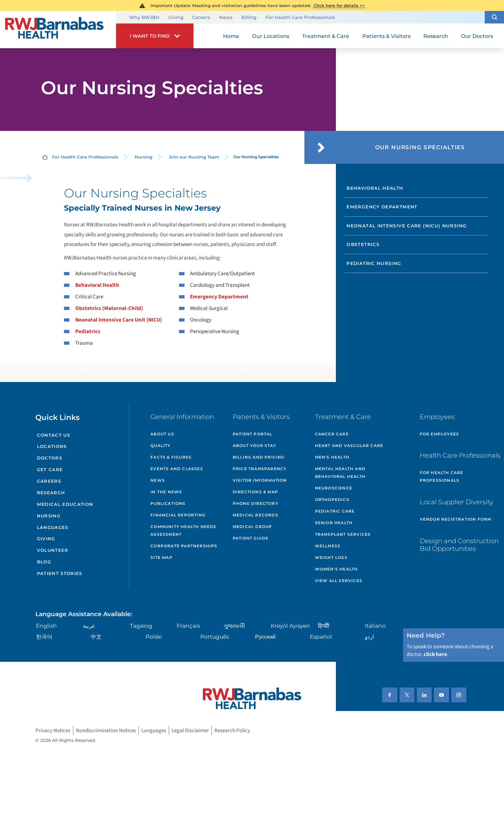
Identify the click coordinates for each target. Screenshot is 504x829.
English (46, 626)
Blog (44, 562)
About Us (162, 434)
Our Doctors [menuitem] (477, 36)
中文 (96, 637)
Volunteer (53, 550)
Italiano (375, 626)
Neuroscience (334, 488)
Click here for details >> (339, 5)
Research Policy (232, 730)
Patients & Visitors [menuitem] (386, 36)
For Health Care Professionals (300, 18)
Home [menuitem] (231, 36)
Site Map (162, 557)
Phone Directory (256, 503)
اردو (369, 637)
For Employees (440, 434)
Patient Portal (253, 434)
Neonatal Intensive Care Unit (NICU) (119, 320)
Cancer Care (332, 434)
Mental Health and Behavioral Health (340, 473)
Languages (53, 527)
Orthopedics (332, 500)
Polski (154, 637)
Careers (201, 18)
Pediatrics (88, 331)
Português (215, 637)
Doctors (50, 458)
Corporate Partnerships (184, 546)
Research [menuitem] (436, 36)
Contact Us (54, 435)
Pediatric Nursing (374, 263)
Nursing (144, 157)
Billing (249, 18)
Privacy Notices (53, 730)
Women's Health (337, 569)
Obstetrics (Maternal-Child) (109, 308)
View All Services (339, 581)
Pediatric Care (335, 511)
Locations (52, 446)
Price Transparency (260, 469)
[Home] (58, 30)
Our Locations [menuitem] (271, 36)
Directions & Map (255, 492)
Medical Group (252, 527)
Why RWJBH (144, 18)
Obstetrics (363, 244)
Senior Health (334, 523)
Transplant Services (343, 534)
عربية (89, 626)
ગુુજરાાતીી (234, 626)
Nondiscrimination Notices (106, 730)
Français (188, 626)
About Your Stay (254, 446)
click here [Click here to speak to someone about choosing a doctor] (435, 654)
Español (321, 637)
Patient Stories (60, 573)
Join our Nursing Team (194, 157)
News (226, 18)
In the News (166, 492)
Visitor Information (260, 480)
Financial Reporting (178, 515)
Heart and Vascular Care (349, 446)
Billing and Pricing (259, 457)
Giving (176, 18)
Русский (265, 637)
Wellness (328, 546)
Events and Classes (177, 469)
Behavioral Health (97, 285)
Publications (168, 503)
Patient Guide (251, 538)
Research (51, 493)
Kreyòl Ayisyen (290, 626)
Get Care (50, 469)
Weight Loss (331, 557)
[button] (494, 17)
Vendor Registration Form (456, 519)
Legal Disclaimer (190, 730)
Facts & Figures (171, 457)
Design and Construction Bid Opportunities (459, 545)
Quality (160, 446)
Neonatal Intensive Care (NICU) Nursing (407, 226)
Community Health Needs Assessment (183, 530)
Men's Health (332, 457)
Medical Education (65, 504)
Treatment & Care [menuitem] (326, 36)
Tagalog (141, 626)
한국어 (44, 637)
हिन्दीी (324, 626)
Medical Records (256, 515)
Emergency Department (219, 297)
